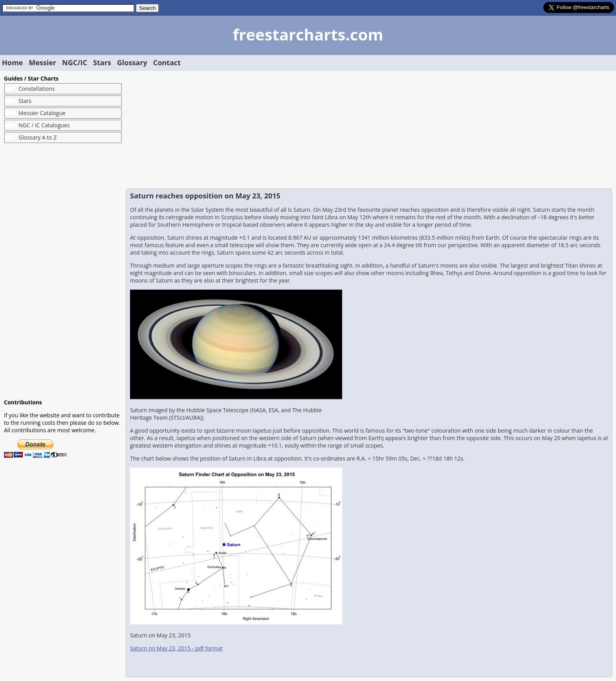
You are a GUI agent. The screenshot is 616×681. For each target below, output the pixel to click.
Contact (167, 62)
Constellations (37, 89)
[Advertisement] (63, 271)
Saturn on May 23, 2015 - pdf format (176, 648)
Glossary (132, 62)
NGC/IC (75, 62)
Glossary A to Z (38, 137)
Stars (102, 62)
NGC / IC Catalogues (44, 125)
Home (12, 62)
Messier (42, 62)
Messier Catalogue (42, 113)
